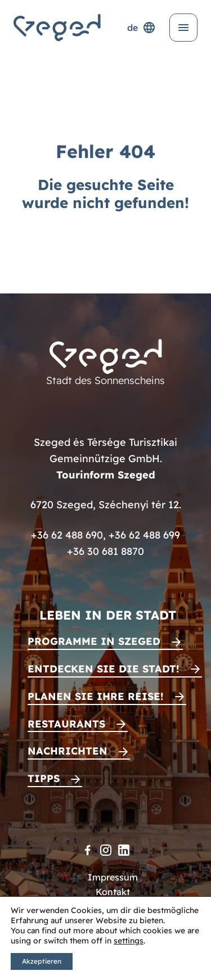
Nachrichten (68, 751)
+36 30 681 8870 (105, 551)
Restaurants (66, 724)
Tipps (44, 778)
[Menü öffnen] (183, 28)
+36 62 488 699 (144, 535)
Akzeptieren (42, 961)
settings (129, 941)
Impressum (113, 877)
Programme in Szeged (94, 641)
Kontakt (113, 892)
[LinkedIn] (124, 850)
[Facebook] (88, 850)
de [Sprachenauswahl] (142, 28)
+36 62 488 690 (67, 535)
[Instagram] (106, 850)
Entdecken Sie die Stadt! (104, 669)
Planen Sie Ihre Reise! (96, 696)
